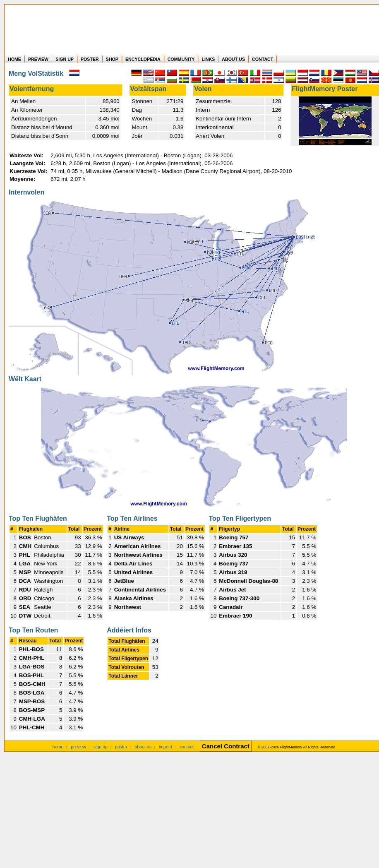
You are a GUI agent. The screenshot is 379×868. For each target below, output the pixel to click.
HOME (14, 59)
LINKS (208, 59)
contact (187, 747)
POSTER (90, 59)
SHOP (112, 59)
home (58, 747)
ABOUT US (233, 59)
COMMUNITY (181, 59)
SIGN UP (65, 59)
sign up (101, 747)
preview (78, 747)
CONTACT (263, 59)
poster (121, 747)
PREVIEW (38, 59)
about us (143, 747)
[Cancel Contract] (226, 747)
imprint (166, 747)
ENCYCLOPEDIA (143, 59)
